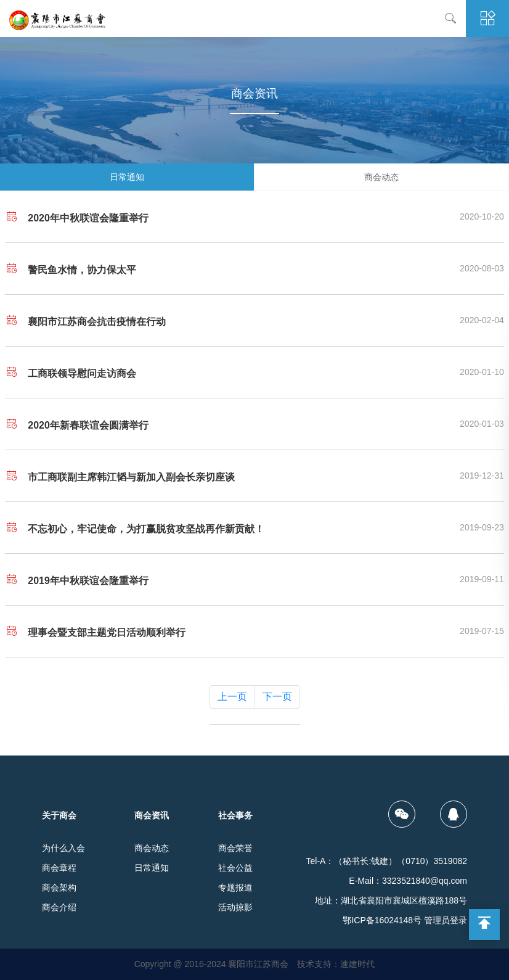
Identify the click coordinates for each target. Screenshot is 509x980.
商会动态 (381, 177)
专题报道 (235, 887)
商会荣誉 (235, 848)
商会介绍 (59, 907)
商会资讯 (152, 815)
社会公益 (235, 868)
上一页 (232, 697)
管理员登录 (446, 920)
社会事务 (235, 815)
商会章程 (59, 868)
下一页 (277, 697)
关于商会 (59, 815)
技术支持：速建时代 (336, 964)
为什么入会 (63, 848)
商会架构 (59, 887)
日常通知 (127, 177)
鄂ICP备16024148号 (382, 920)
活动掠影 (235, 907)
